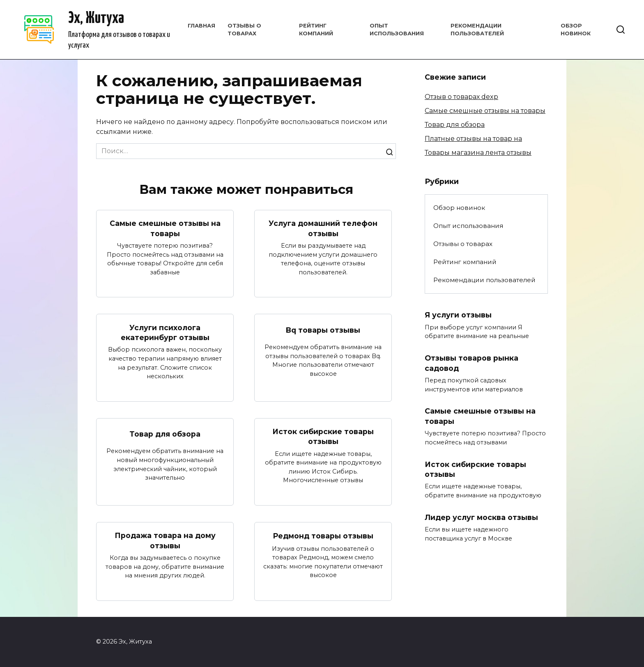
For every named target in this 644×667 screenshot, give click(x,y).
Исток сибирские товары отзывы (323, 437)
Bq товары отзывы (323, 330)
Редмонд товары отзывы (323, 536)
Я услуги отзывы (458, 315)
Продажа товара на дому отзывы (165, 541)
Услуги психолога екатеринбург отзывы (165, 332)
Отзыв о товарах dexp (461, 97)
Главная (201, 26)
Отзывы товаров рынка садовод (471, 363)
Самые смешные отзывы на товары (165, 228)
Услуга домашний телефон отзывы (323, 228)
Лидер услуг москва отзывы (481, 518)
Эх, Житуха (96, 19)
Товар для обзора (165, 434)
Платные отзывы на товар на (473, 139)
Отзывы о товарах (463, 244)
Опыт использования (468, 226)
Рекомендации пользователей (484, 280)
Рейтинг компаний (465, 262)
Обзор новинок (459, 208)
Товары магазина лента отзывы (478, 153)
